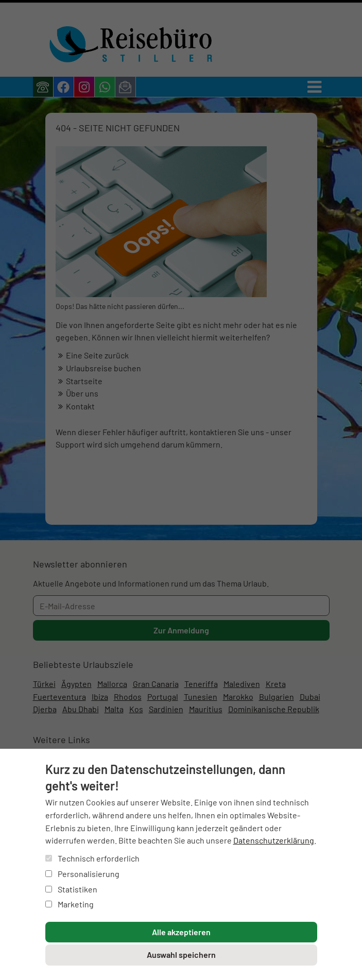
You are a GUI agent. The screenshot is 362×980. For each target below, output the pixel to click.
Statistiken (71, 889)
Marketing (70, 904)
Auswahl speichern (181, 955)
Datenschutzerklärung (274, 840)
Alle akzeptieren (181, 932)
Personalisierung (82, 874)
